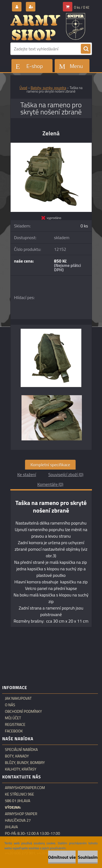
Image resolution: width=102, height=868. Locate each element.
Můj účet (13, 718)
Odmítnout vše (62, 857)
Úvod (23, 88)
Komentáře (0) (50, 484)
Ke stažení (27, 474)
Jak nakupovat (18, 698)
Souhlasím (88, 857)
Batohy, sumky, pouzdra (48, 88)
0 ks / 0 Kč (82, 7)
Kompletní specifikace (50, 465)
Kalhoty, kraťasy (21, 769)
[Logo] (48, 27)
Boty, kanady (17, 756)
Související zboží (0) (66, 474)
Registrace (15, 724)
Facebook (14, 731)
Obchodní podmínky (23, 711)
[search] (86, 49)
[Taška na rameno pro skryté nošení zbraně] (51, 145)
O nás (10, 705)
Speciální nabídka (21, 750)
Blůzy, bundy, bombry (25, 763)
